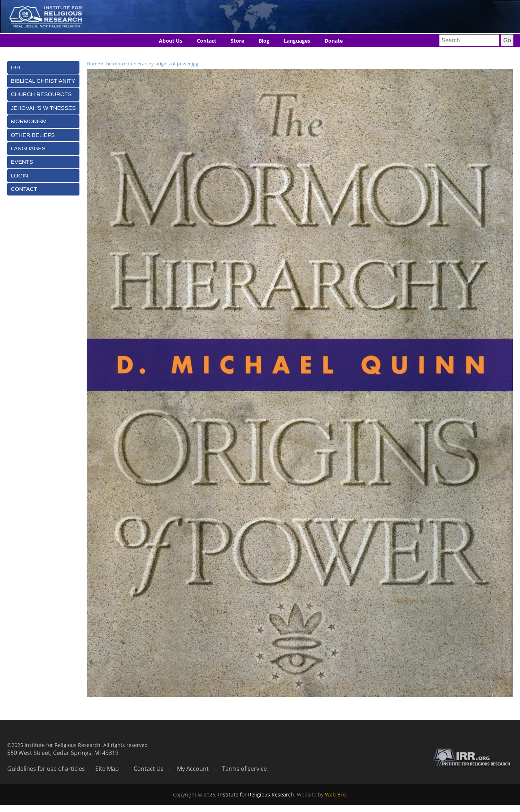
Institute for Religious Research (256, 794)
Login (19, 175)
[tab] (43, 67)
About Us (171, 41)
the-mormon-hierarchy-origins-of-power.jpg (151, 64)
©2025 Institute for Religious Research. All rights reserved (77, 745)
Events (22, 162)
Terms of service (244, 769)
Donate (334, 41)
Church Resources (41, 94)
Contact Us (149, 769)
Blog (264, 41)
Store (237, 41)
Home (93, 64)
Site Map (107, 769)
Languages (297, 41)
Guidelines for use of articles (46, 769)
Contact (207, 41)
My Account (193, 769)
